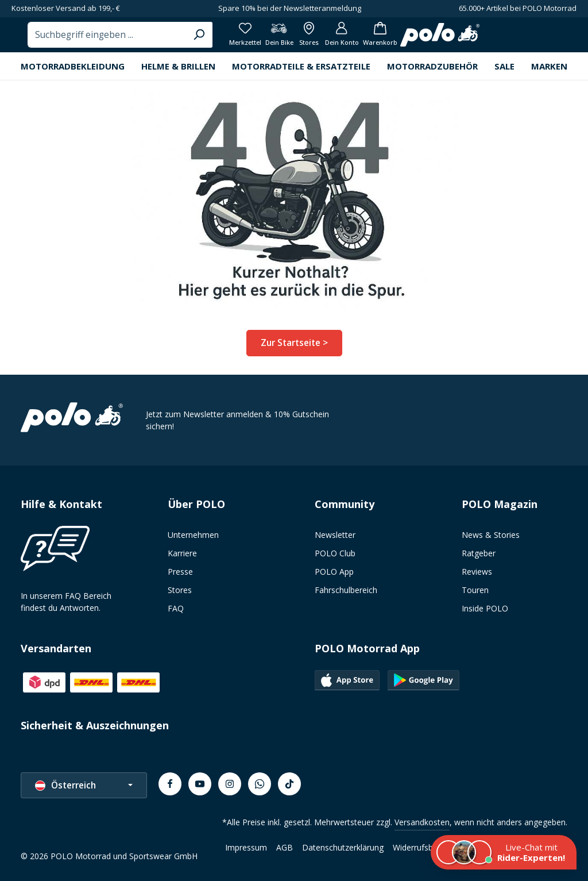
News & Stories (491, 535)
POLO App (334, 572)
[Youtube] (200, 784)
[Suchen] (343, 40)
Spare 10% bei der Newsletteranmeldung (290, 8)
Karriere (182, 553)
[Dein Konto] (505, 40)
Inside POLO (485, 608)
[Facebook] (170, 784)
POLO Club (335, 553)
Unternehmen (193, 535)
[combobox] (253, 40)
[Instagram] (230, 784)
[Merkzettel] (395, 40)
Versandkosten (422, 822)
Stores (180, 590)
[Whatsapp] (260, 784)
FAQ (176, 608)
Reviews (477, 572)
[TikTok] (289, 784)
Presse (180, 572)
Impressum (246, 847)
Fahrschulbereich (346, 590)
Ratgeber (479, 553)
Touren (475, 590)
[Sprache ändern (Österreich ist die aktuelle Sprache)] (84, 785)
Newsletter (335, 535)
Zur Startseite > (294, 353)
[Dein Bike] (433, 40)
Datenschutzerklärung (343, 847)
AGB (285, 847)
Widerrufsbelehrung (429, 847)
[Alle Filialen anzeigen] (468, 40)
